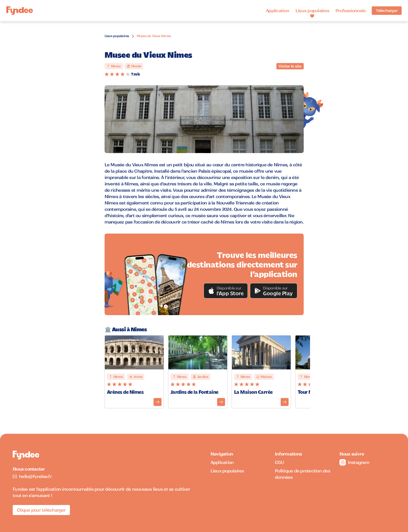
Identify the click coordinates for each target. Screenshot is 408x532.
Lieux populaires (312, 11)
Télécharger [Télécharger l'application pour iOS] (387, 11)
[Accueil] (20, 11)
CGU (279, 462)
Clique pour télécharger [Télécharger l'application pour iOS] (41, 510)
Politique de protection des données (302, 474)
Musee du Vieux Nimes (154, 36)
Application (277, 11)
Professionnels (351, 11)
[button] (226, 291)
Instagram (354, 462)
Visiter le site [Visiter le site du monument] (290, 66)
